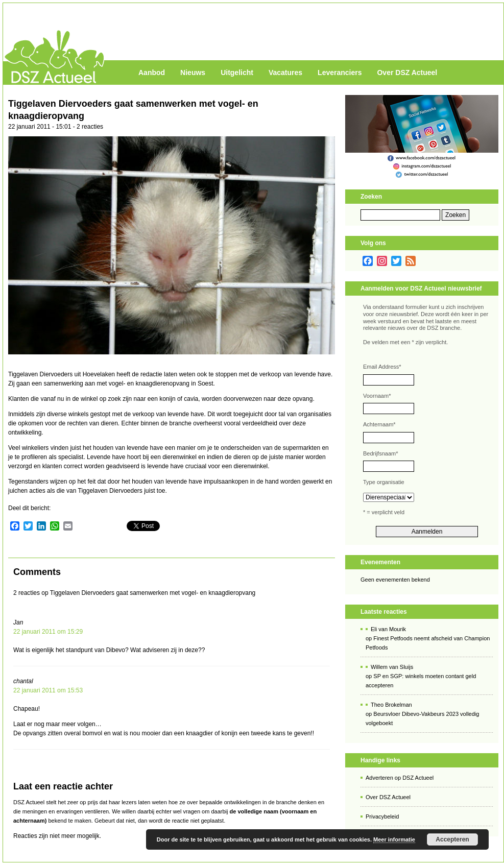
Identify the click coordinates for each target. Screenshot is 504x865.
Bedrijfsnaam (380, 453)
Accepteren (452, 839)
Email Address (382, 367)
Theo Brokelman (391, 705)
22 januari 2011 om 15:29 (48, 632)
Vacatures (285, 73)
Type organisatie (384, 482)
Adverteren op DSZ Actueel (400, 778)
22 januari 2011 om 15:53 (48, 690)
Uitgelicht (237, 73)
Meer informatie (394, 839)
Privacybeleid (382, 816)
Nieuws (193, 73)
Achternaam (379, 424)
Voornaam (377, 396)
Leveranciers (340, 73)
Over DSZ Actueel (407, 73)
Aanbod (152, 73)
